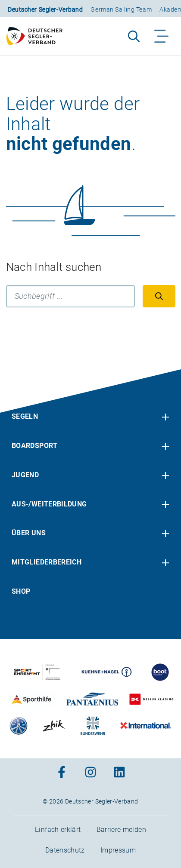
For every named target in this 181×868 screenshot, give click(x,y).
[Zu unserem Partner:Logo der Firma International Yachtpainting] (146, 726)
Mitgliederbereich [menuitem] (47, 562)
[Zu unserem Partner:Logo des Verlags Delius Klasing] (151, 699)
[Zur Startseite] (38, 36)
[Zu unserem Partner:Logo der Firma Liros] (19, 726)
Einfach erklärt (58, 830)
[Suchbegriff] (70, 296)
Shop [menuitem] (21, 591)
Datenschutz (65, 850)
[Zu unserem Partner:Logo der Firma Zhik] (54, 726)
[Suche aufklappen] (134, 36)
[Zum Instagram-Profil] (90, 773)
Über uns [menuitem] (29, 533)
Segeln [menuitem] (25, 416)
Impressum (118, 850)
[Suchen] (159, 296)
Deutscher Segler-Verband (45, 9)
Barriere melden (121, 830)
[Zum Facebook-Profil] (62, 773)
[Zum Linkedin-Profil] (119, 773)
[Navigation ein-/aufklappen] (162, 36)
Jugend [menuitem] (25, 475)
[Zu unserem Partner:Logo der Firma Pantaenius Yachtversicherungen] (92, 699)
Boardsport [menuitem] (35, 446)
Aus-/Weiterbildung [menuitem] (49, 504)
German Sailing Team (121, 9)
